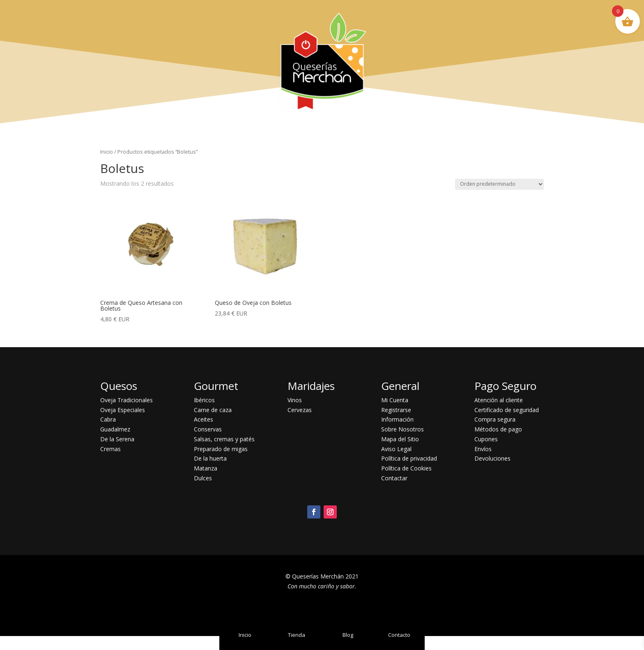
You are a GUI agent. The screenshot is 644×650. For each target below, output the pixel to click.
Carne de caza (213, 410)
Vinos (295, 400)
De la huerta (210, 458)
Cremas (110, 449)
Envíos (483, 449)
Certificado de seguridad (507, 410)
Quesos (119, 386)
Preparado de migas (221, 449)
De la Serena (117, 439)
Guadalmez (115, 429)
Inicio (107, 152)
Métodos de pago (498, 429)
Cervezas (300, 410)
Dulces (203, 478)
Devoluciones (492, 458)
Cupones (486, 439)
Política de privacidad (409, 458)
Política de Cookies (406, 468)
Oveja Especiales (123, 410)
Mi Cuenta (395, 400)
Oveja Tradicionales (126, 400)
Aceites (204, 419)
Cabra (108, 419)
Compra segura (495, 419)
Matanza (206, 468)
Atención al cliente (499, 400)
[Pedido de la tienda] (499, 184)
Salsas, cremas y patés (224, 439)
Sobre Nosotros (402, 429)
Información (397, 419)
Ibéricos (204, 400)
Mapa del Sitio (400, 439)
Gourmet (216, 386)
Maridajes (311, 386)
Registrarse (396, 410)
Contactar (394, 478)
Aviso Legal (396, 449)
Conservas (208, 429)
